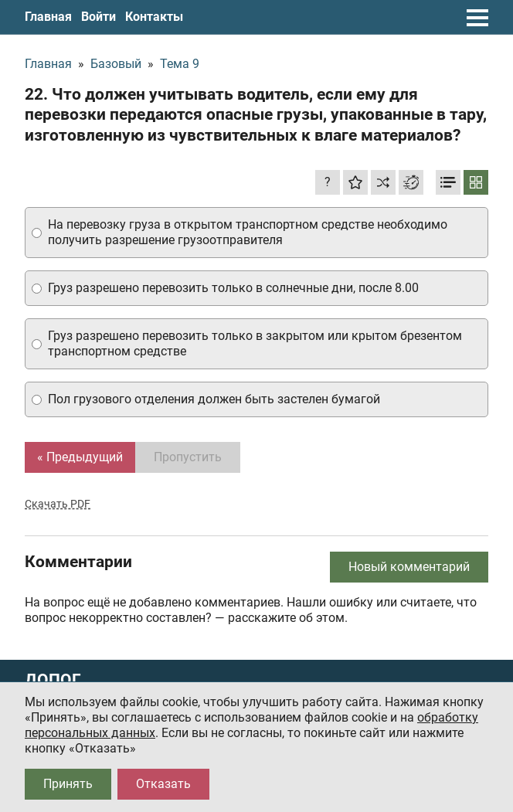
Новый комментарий (409, 567)
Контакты (154, 17)
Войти (99, 17)
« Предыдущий (80, 457)
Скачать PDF (58, 504)
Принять (68, 784)
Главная (48, 17)
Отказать (163, 784)
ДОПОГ (53, 680)
